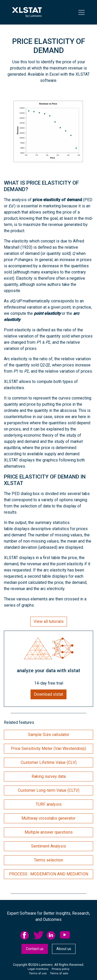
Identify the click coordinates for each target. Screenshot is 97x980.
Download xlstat (48, 694)
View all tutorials (49, 621)
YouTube (65, 935)
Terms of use (38, 973)
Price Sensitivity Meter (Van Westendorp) (48, 748)
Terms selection (48, 860)
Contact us (35, 949)
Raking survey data (49, 776)
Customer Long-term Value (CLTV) (49, 790)
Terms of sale (59, 973)
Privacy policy (61, 969)
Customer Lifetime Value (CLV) (49, 762)
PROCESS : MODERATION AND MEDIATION (49, 874)
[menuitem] (27, 935)
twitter (39, 935)
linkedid (52, 935)
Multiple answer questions (49, 832)
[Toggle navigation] (81, 12)
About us (64, 949)
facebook (25, 935)
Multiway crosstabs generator (48, 818)
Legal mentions (38, 969)
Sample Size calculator (49, 735)
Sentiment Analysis (48, 846)
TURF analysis (49, 804)
